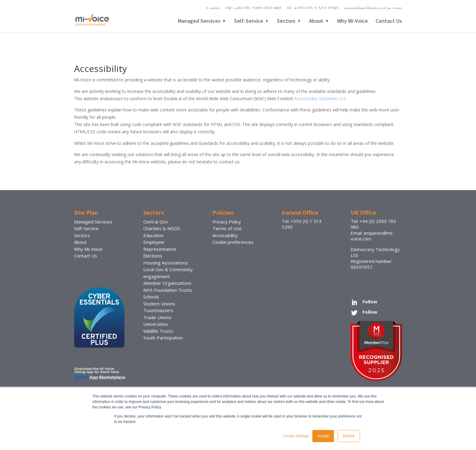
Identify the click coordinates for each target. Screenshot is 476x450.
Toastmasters (158, 310)
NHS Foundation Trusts (168, 290)
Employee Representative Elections (160, 249)
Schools (151, 297)
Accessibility (225, 235)
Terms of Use (227, 228)
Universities (156, 324)
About (316, 22)
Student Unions (159, 304)
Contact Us (389, 22)
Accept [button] (323, 436)
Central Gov (156, 222)
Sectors (286, 22)
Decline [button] (349, 436)
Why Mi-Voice (352, 22)
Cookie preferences (233, 242)
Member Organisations (167, 283)
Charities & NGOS (162, 228)
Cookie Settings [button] (296, 436)
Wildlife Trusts (158, 331)
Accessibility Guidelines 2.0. (320, 99)
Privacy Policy (227, 222)
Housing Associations (166, 263)
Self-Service (249, 22)
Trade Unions (157, 317)
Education (153, 235)
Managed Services (199, 22)
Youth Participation (163, 338)
